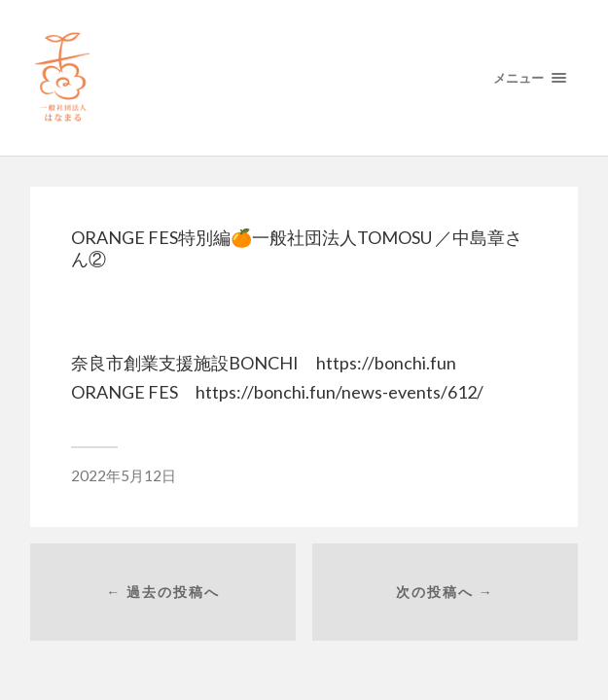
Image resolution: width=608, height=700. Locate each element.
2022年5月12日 (124, 475)
